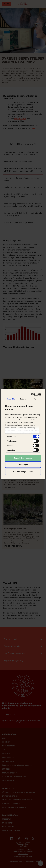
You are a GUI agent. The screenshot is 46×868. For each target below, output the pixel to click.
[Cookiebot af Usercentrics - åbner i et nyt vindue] (32, 394)
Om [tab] (35, 399)
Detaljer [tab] (23, 399)
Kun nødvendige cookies (23, 472)
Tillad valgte (23, 465)
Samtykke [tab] (11, 399)
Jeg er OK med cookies (23, 458)
